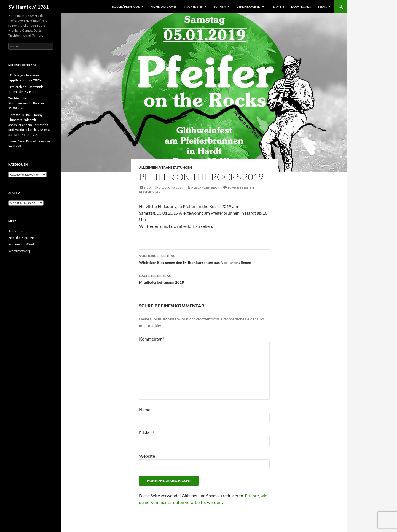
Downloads (301, 6)
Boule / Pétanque (126, 6)
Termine (278, 6)
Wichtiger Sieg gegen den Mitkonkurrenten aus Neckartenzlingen (204, 259)
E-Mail (147, 433)
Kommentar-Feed (21, 244)
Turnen (220, 6)
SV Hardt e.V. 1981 (28, 7)
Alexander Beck (205, 187)
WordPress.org (19, 251)
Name (146, 410)
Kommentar (152, 339)
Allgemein (148, 167)
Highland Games (164, 6)
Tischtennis (193, 6)
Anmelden (16, 231)
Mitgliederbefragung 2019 (204, 279)
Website (147, 456)
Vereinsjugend (248, 6)
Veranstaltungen (175, 167)
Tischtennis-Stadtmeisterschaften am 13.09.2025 (26, 103)
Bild (147, 187)
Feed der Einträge (21, 238)
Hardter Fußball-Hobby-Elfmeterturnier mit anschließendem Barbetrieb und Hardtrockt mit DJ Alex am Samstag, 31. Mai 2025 (30, 125)
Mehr (322, 6)
